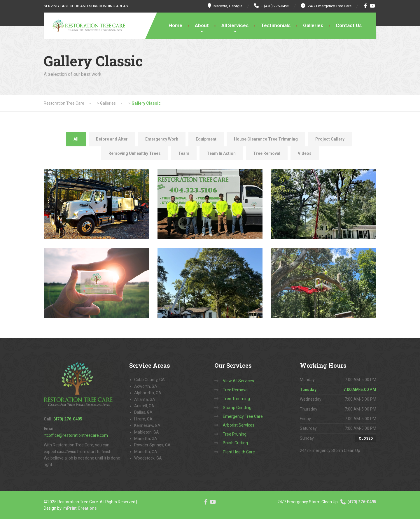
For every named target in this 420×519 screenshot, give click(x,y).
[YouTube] (373, 6)
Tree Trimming (236, 399)
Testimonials (276, 25)
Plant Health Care (239, 452)
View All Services (238, 381)
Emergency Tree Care (243, 416)
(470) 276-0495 (358, 502)
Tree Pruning (235, 434)
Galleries (313, 25)
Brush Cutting (235, 443)
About (202, 25)
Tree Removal (236, 390)
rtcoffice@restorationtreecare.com (76, 435)
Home (175, 25)
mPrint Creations (80, 508)
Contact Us (349, 25)
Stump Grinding (237, 408)
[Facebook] (366, 6)
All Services (235, 25)
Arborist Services (239, 425)
